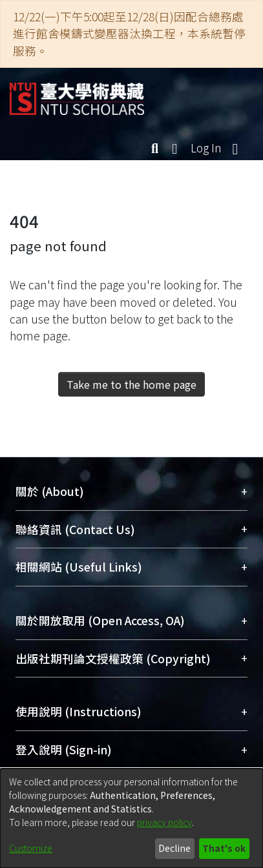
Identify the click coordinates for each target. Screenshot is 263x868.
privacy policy (164, 822)
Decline (174, 848)
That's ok (224, 848)
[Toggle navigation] (235, 148)
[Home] (77, 94)
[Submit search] (155, 148)
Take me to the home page (131, 384)
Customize (31, 848)
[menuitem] (175, 148)
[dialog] (131, 818)
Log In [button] (207, 148)
